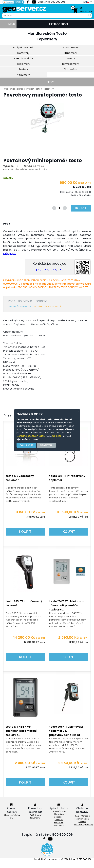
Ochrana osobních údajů (31, 436)
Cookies (57, 436)
